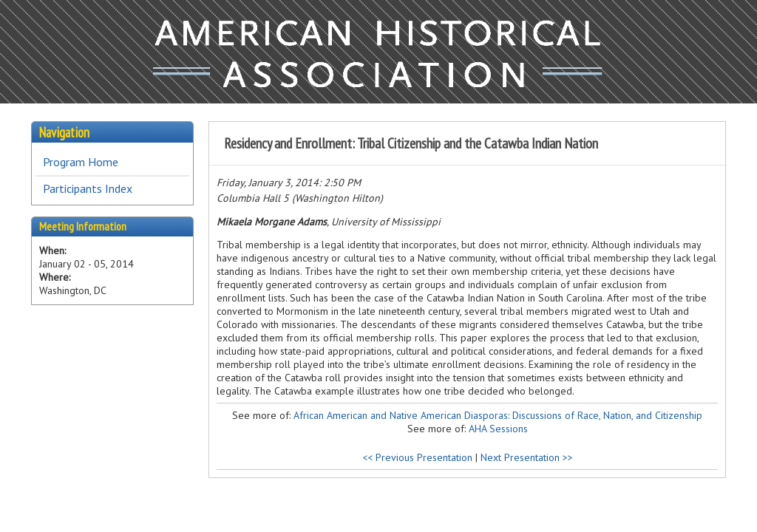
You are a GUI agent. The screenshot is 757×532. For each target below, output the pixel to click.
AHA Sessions (498, 429)
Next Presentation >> (527, 457)
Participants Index (88, 188)
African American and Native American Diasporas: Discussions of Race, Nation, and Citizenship (498, 415)
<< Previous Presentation (417, 457)
